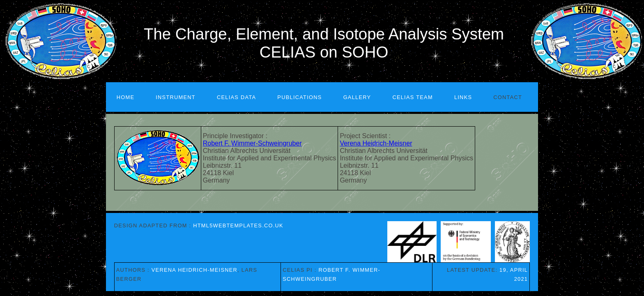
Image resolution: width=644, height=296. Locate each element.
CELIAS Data (236, 97)
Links (463, 97)
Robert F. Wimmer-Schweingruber (252, 143)
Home (126, 97)
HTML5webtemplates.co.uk (238, 225)
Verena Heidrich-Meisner (376, 143)
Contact (508, 97)
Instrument (176, 97)
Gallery (357, 97)
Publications (299, 97)
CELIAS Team (412, 97)
